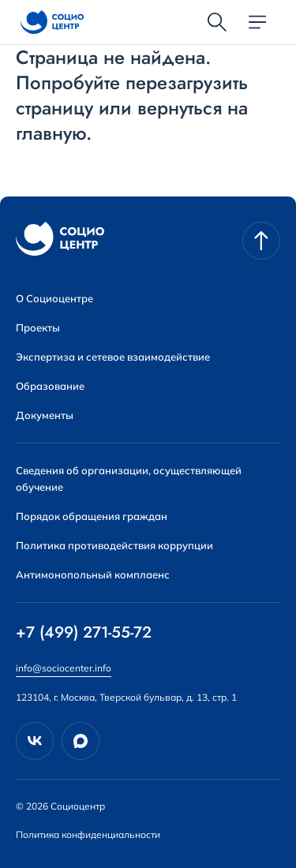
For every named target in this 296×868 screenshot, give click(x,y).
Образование (50, 386)
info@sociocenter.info (64, 668)
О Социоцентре (54, 298)
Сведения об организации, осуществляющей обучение (129, 479)
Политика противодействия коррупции (114, 545)
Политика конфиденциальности (88, 834)
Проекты (38, 327)
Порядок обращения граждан (92, 516)
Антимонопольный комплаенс (93, 574)
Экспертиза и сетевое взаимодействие (113, 357)
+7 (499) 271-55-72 (84, 633)
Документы (45, 415)
